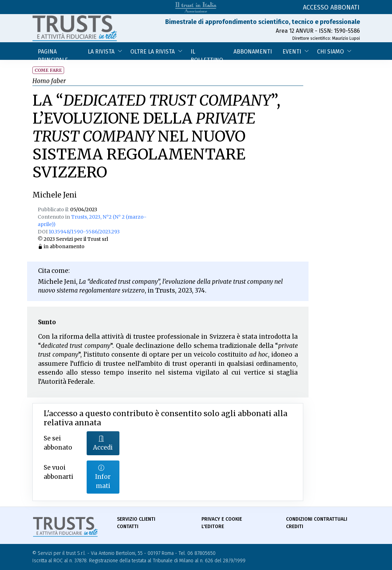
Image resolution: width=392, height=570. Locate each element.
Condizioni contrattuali (317, 519)
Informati (103, 477)
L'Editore (213, 527)
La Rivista (101, 52)
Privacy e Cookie (222, 519)
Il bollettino (207, 54)
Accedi (103, 443)
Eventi (292, 52)
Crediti (295, 527)
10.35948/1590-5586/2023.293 (84, 232)
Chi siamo (330, 52)
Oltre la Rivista (153, 52)
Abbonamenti (253, 52)
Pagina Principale (53, 54)
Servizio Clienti (136, 519)
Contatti (128, 527)
